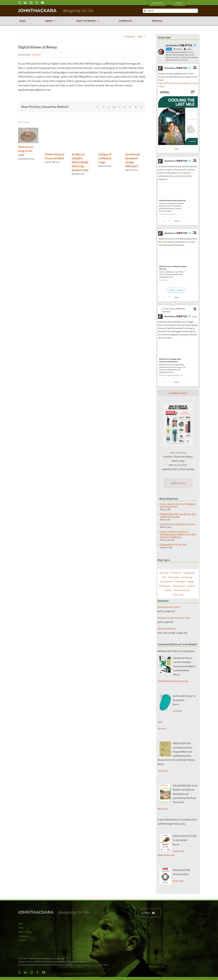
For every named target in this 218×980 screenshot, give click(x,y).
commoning (186, 577)
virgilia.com (178, 851)
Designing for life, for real (173, 545)
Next (140, 37)
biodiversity (176, 573)
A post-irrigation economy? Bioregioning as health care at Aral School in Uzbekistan (178, 535)
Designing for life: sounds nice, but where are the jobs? (178, 516)
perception (36, 55)
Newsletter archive (178, 483)
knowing (191, 586)
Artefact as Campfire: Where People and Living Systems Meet (80, 162)
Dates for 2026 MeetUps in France (178, 524)
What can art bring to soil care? (26, 151)
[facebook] (37, 3)
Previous (130, 37)
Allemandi (163, 809)
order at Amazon (178, 453)
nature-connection (181, 590)
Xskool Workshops (167, 629)
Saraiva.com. (169, 855)
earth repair (180, 582)
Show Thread (176, 290)
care (164, 577)
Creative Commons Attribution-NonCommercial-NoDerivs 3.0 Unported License (52, 962)
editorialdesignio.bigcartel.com (173, 681)
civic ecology (173, 577)
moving (168, 590)
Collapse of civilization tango (105, 158)
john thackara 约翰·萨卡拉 (176, 68)
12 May (195, 317)
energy (190, 582)
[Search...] (170, 11)
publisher (178, 711)
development (167, 582)
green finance (179, 586)
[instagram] (31, 3)
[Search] (145, 11)
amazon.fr (163, 771)
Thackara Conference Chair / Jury (174, 618)
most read (164, 573)
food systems (165, 586)
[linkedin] (25, 3)
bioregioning (189, 573)
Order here (178, 881)
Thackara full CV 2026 (168, 607)
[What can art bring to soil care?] (28, 129)
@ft (165, 242)
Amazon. (162, 729)
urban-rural (178, 595)
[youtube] (43, 3)
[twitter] (20, 3)
